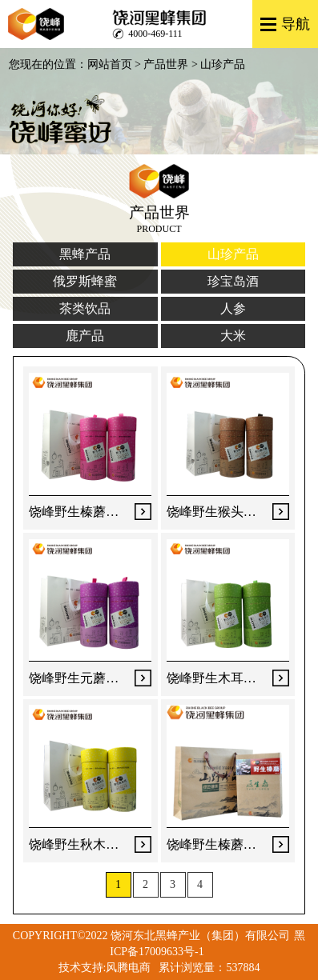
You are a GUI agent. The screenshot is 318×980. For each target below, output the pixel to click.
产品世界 (166, 64)
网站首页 (110, 64)
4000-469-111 (155, 34)
